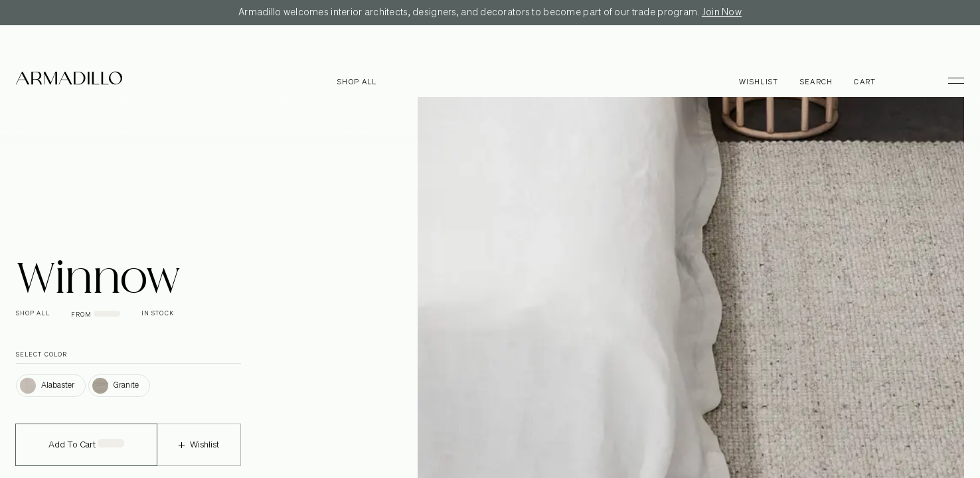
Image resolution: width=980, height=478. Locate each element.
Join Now (722, 13)
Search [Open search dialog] (817, 82)
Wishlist (199, 454)
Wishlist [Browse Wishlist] (759, 82)
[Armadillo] (69, 80)
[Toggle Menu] (950, 80)
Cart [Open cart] (865, 82)
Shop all (357, 82)
